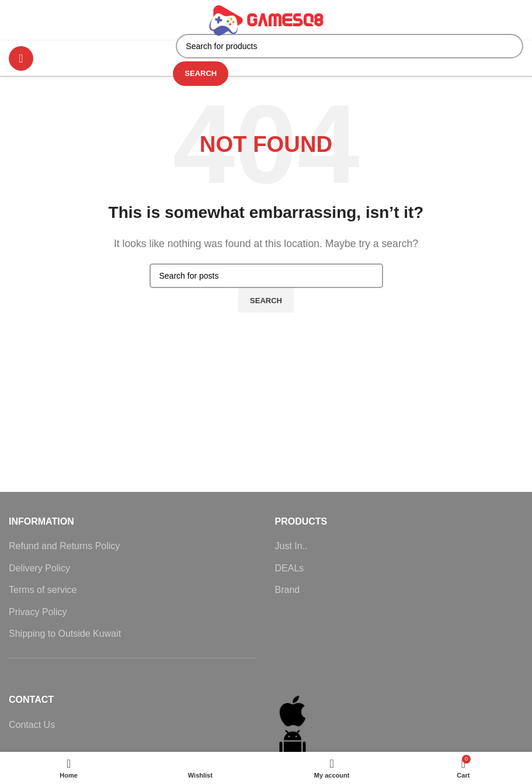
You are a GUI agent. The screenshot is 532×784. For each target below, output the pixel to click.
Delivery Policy (39, 568)
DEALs (290, 568)
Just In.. (291, 546)
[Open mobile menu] (21, 58)
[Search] (350, 46)
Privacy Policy (38, 612)
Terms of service (43, 590)
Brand (288, 590)
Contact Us (32, 725)
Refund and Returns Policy (64, 546)
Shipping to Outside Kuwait (65, 634)
